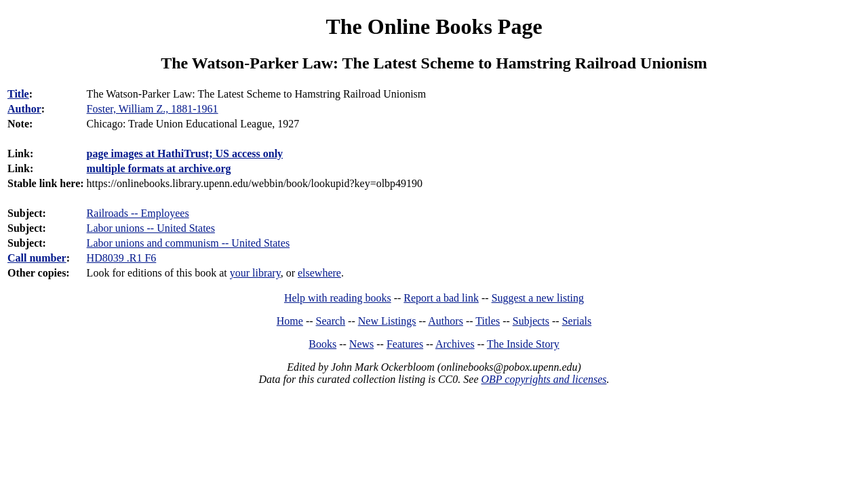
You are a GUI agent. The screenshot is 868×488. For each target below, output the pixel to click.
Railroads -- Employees (138, 213)
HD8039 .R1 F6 (122, 258)
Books (322, 344)
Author (24, 109)
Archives (455, 344)
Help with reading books (338, 298)
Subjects (531, 321)
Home (290, 321)
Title (18, 94)
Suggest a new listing (538, 298)
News (361, 344)
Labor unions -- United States (151, 228)
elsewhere (319, 273)
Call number (37, 258)
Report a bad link (441, 298)
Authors (446, 321)
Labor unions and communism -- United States (189, 243)
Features (405, 344)
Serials (577, 321)
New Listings (387, 321)
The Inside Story (523, 344)
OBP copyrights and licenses (544, 379)
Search (331, 321)
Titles (488, 321)
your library (255, 273)
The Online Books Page (434, 26)
